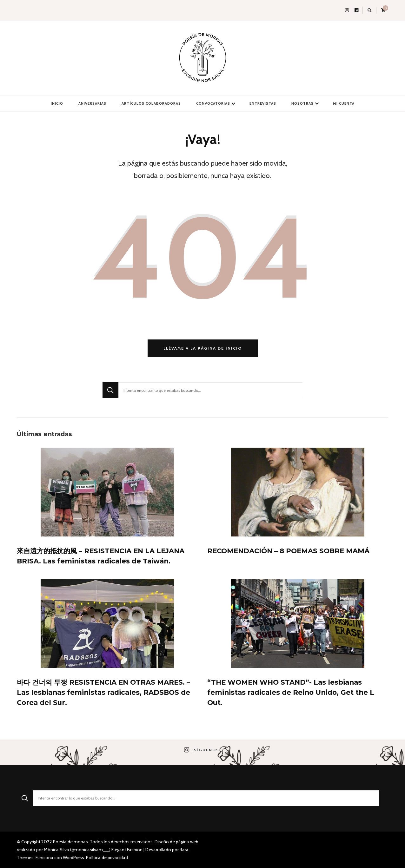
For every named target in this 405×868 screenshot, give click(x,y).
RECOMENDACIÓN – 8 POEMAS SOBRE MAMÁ (288, 551)
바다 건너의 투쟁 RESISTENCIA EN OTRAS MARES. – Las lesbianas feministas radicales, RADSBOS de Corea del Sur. (103, 692)
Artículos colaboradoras (151, 103)
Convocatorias (213, 103)
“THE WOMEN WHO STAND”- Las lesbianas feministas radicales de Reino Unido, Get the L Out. (291, 692)
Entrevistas (263, 103)
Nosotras (302, 103)
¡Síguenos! (202, 750)
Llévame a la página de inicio (203, 348)
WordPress (73, 858)
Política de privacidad (107, 858)
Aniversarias (92, 103)
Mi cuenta (344, 103)
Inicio (57, 103)
